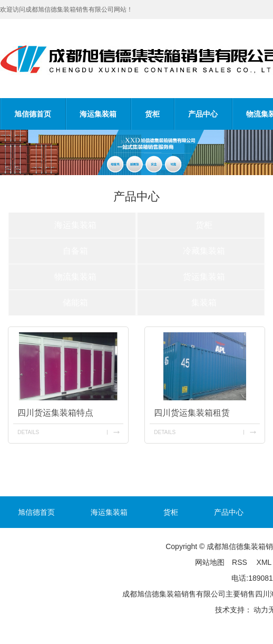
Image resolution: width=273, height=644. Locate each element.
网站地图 (210, 562)
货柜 (152, 114)
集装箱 (204, 302)
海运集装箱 (98, 114)
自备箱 (75, 251)
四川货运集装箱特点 (55, 413)
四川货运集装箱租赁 (192, 413)
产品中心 (203, 114)
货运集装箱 (204, 277)
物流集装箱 (75, 277)
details (28, 432)
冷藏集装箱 (204, 251)
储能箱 (75, 302)
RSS (241, 562)
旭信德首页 (33, 114)
